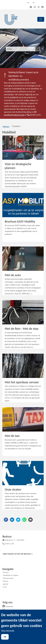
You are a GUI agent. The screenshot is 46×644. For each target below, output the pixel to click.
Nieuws (6, 581)
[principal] (41, 19)
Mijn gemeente (8, 578)
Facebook (9, 606)
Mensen (6, 127)
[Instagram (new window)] (35, 7)
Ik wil (5, 587)
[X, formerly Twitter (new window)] (39, 7)
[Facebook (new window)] (31, 7)
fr (28, 3)
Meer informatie (8, 631)
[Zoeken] (38, 49)
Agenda (6, 584)
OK (5, 637)
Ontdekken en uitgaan (11, 575)
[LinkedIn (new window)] (42, 7)
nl (34, 3)
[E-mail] (30, 519)
